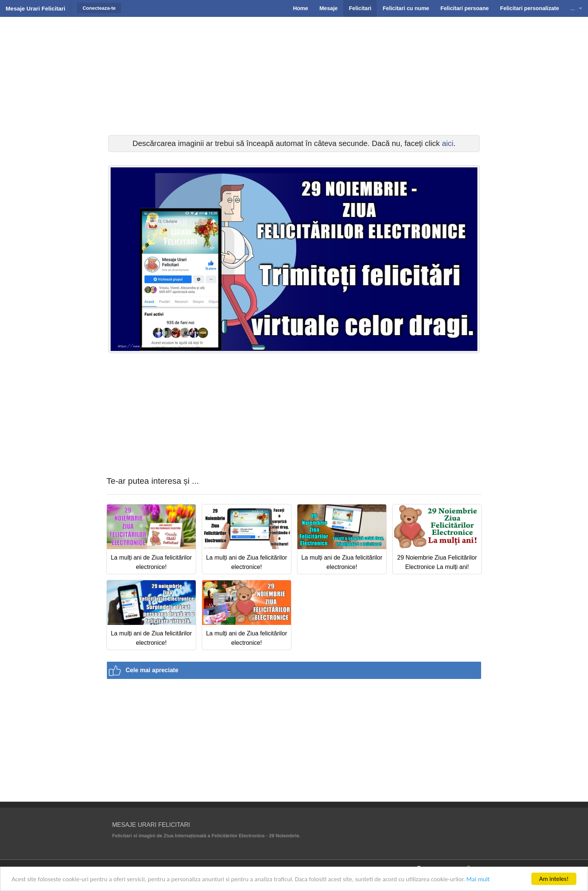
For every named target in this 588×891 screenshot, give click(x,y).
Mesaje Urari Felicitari (35, 8)
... (573, 8)
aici (448, 143)
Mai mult (478, 879)
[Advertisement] (294, 75)
